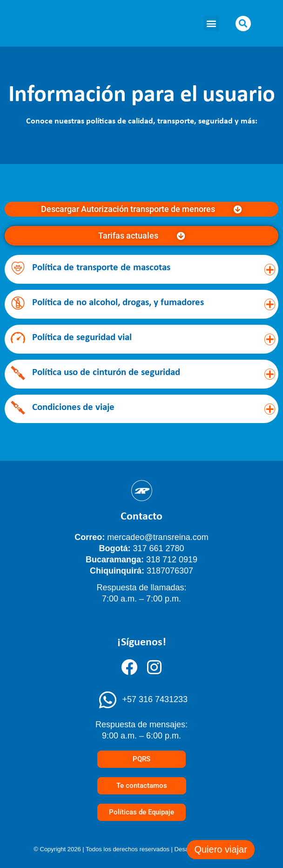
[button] (212, 24)
